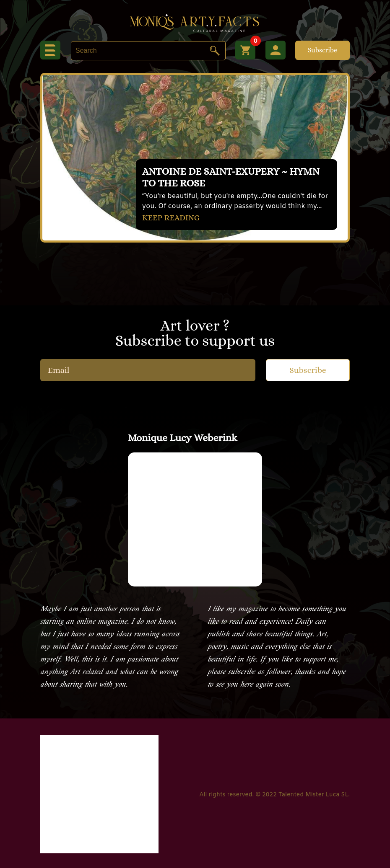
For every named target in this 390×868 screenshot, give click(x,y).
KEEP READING (172, 217)
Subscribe (322, 50)
